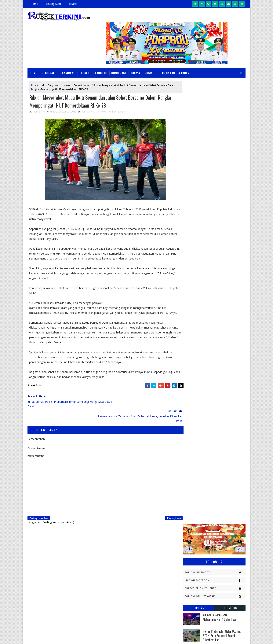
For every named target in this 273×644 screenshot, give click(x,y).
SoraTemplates (47, 637)
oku (187, 468)
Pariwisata (192, 442)
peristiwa (216, 475)
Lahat (214, 402)
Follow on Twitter (215, 120)
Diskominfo (214, 349)
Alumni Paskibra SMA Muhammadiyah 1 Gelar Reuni (220, 164)
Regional (48, 63)
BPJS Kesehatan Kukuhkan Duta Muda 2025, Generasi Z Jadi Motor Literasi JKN (223, 234)
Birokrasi (119, 63)
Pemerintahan (82, 75)
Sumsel (228, 455)
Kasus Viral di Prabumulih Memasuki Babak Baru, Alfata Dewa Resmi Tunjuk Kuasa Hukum (224, 217)
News (67, 75)
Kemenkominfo (194, 388)
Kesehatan (191, 402)
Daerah (189, 349)
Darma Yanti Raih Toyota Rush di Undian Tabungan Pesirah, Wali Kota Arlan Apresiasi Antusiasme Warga (162, 541)
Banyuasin (191, 342)
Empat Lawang (194, 362)
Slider (92, 540)
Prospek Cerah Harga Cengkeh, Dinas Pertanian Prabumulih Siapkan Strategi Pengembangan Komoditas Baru (161, 608)
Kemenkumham (222, 388)
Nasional (68, 63)
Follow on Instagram (215, 144)
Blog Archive (230, 155)
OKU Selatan (227, 422)
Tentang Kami (53, 4)
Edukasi (85, 63)
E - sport (190, 355)
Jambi (209, 368)
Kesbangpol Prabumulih (200, 395)
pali (225, 468)
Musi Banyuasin (51, 75)
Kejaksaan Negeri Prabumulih (203, 382)
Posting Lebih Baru (39, 500)
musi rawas (221, 461)
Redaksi (72, 4)
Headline (218, 362)
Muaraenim (192, 408)
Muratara (217, 408)
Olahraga (191, 428)
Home (34, 4)
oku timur (206, 468)
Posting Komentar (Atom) (58, 504)
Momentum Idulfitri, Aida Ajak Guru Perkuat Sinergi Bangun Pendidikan (162, 562)
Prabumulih (214, 448)
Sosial (149, 63)
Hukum (189, 368)
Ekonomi (101, 63)
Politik (189, 448)
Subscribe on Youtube (215, 136)
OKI (207, 422)
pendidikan (191, 475)
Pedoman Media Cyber (174, 63)
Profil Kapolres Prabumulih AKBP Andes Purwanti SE (222, 198)
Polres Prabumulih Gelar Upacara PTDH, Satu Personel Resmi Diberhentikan (222, 183)
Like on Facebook (215, 128)
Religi (188, 455)
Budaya (135, 63)
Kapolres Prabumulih (198, 375)
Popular (199, 155)
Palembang (216, 435)
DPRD (230, 342)
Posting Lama (166, 500)
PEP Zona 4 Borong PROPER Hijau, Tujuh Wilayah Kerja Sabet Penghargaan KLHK (160, 584)
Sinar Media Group (80, 637)
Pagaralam (192, 435)
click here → (45, 581)
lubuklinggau (194, 461)
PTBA (212, 428)
